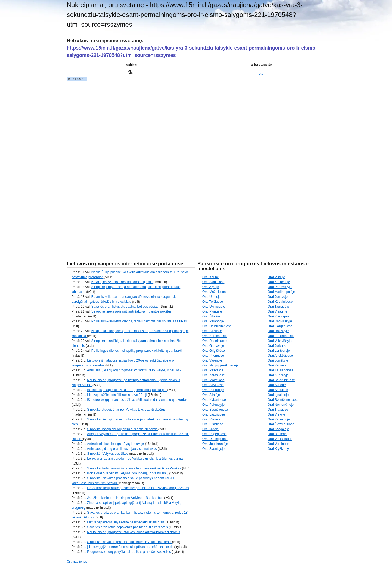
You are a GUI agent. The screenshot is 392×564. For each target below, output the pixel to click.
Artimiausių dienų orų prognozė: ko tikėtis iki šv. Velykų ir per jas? (134, 370)
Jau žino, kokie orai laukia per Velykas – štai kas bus (126, 498)
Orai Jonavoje (278, 297)
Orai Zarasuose (214, 375)
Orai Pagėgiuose (214, 434)
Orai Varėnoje (212, 360)
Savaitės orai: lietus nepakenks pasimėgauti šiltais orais (128, 527)
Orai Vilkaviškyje (280, 341)
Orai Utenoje (211, 297)
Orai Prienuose (213, 356)
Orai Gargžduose (280, 326)
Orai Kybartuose (214, 400)
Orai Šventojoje (213, 449)
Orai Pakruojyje (213, 405)
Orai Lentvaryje (279, 351)
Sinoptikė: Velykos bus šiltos (108, 454)
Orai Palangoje (213, 321)
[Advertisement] (108, 163)
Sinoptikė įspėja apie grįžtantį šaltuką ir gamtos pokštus (131, 311)
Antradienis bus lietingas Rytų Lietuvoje (116, 444)
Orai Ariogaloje (278, 429)
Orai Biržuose (212, 331)
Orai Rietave (211, 419)
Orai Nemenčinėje (281, 405)
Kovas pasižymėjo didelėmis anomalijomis (122, 282)
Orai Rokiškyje (278, 331)
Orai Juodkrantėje (215, 444)
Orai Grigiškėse (214, 351)
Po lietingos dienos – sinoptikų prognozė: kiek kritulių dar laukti (137, 351)
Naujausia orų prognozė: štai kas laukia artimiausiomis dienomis (134, 532)
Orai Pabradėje (213, 390)
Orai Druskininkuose (217, 326)
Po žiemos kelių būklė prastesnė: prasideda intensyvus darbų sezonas (138, 488)
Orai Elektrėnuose (281, 336)
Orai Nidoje (210, 429)
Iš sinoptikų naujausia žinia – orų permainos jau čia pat (127, 390)
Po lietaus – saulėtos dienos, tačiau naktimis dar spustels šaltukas (139, 321)
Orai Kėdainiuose (280, 302)
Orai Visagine (277, 311)
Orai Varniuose (278, 444)
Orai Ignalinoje (278, 395)
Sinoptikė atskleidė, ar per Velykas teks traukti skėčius (126, 410)
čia (261, 74)
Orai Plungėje (212, 311)
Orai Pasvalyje (213, 370)
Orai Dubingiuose (215, 439)
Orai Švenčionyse (215, 410)
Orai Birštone (277, 434)
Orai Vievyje (276, 414)
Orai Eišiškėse (213, 424)
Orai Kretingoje (278, 316)
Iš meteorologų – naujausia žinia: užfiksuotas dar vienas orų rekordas (137, 400)
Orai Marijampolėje (281, 292)
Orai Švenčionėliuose (283, 400)
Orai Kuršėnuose (215, 336)
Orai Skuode (277, 385)
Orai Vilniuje (276, 277)
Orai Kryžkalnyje (279, 449)
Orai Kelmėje (277, 365)
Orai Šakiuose (278, 390)
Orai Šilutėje (211, 316)
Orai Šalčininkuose (281, 380)
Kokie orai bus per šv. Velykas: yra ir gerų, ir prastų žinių (128, 473)
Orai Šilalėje (211, 395)
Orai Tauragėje (278, 307)
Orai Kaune (211, 277)
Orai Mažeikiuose (215, 292)
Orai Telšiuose (213, 302)
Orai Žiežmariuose (281, 424)
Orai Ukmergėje (214, 307)
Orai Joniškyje (278, 360)
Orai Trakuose (278, 410)
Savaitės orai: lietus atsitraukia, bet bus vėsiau (125, 307)
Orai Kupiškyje (278, 375)
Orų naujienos (77, 562)
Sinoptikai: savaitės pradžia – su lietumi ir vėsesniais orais (129, 542)
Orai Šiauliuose (213, 282)
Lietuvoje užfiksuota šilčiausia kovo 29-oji (117, 395)
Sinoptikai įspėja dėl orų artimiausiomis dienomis (123, 429)
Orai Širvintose (213, 385)
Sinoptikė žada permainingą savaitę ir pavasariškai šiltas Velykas (134, 468)
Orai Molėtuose (213, 380)
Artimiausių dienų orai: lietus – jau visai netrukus (122, 449)
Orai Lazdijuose (214, 414)
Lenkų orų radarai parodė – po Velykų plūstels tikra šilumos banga (135, 459)
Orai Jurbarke (278, 346)
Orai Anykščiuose (280, 356)
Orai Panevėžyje (280, 287)
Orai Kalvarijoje (279, 419)
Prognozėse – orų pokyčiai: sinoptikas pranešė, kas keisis (129, 552)
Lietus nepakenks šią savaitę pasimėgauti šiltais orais (126, 522)
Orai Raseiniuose (215, 341)
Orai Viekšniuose (280, 439)
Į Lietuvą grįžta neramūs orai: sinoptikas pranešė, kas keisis (131, 547)
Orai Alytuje (211, 287)
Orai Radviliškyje (280, 321)
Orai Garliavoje (213, 346)
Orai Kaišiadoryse (281, 370)
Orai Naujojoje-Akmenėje (220, 365)
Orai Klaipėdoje (279, 282)
